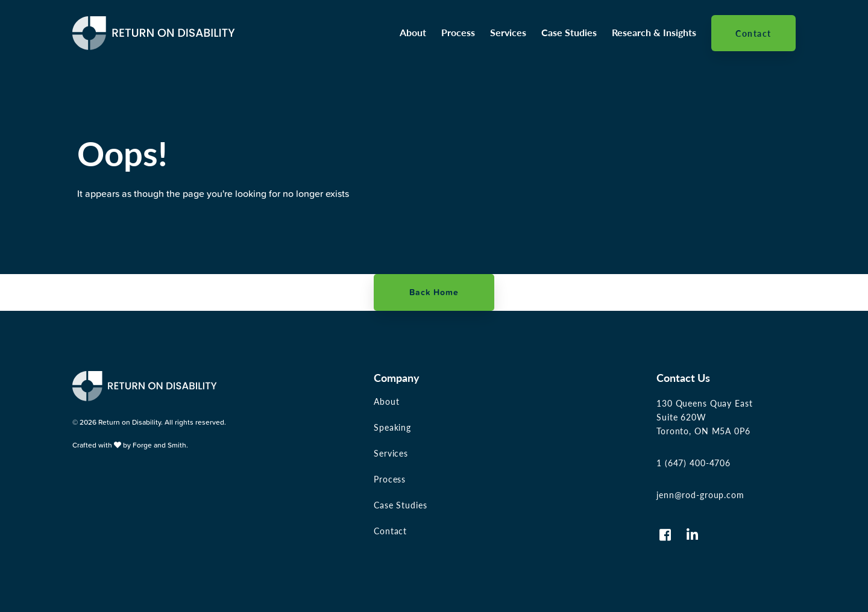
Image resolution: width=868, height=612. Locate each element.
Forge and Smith (159, 445)
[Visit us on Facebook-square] (665, 535)
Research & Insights (654, 32)
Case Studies (569, 32)
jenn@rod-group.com (700, 495)
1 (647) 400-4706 (693, 463)
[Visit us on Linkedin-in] (693, 535)
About (413, 32)
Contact (753, 33)
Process (458, 32)
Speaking (392, 427)
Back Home (434, 292)
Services (508, 32)
